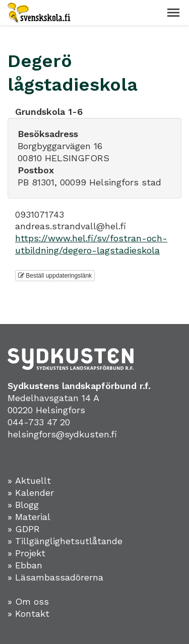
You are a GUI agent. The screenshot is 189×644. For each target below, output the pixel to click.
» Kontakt (28, 614)
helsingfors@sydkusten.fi (62, 434)
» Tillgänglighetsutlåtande (65, 541)
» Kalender (31, 493)
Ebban (29, 565)
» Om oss (28, 601)
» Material (29, 517)
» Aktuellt (29, 480)
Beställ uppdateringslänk (55, 276)
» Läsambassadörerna (55, 577)
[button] (173, 13)
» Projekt (26, 553)
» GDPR (24, 529)
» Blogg (23, 505)
